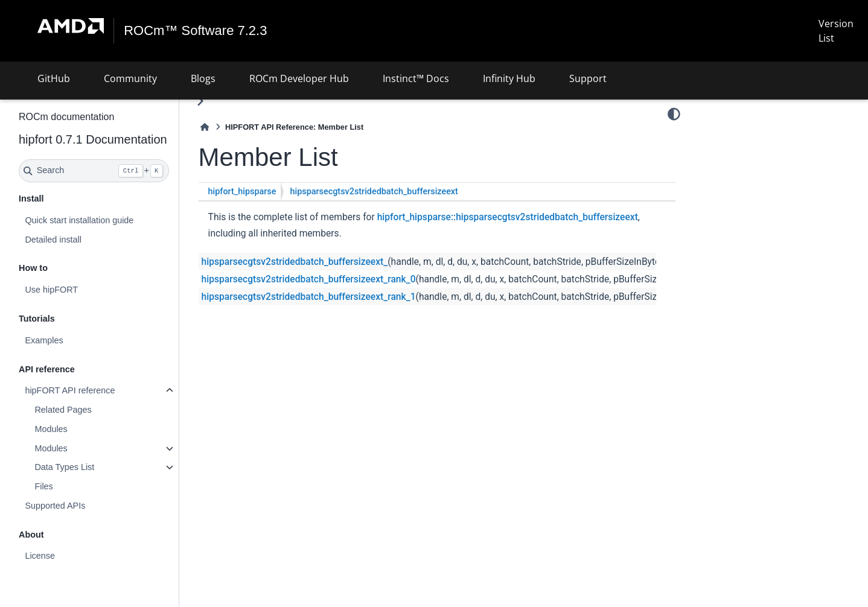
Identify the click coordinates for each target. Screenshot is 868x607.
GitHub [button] (54, 78)
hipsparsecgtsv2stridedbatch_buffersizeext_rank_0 (309, 279)
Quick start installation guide (79, 220)
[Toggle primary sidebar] (200, 101)
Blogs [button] (203, 78)
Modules (51, 429)
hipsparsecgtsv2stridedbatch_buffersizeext (374, 192)
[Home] (205, 127)
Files (43, 486)
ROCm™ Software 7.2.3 (195, 31)
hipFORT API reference (70, 390)
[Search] (94, 171)
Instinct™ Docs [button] (416, 78)
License (40, 556)
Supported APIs (55, 506)
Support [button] (588, 78)
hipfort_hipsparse (242, 192)
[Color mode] (674, 114)
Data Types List (64, 467)
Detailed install (53, 240)
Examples (44, 340)
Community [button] (130, 78)
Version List (836, 31)
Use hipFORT (51, 290)
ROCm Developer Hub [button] (299, 78)
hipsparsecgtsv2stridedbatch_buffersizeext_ (295, 262)
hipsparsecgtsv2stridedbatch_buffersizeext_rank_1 (309, 297)
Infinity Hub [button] (509, 78)
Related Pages (63, 410)
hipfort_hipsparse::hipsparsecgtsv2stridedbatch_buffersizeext (508, 217)
